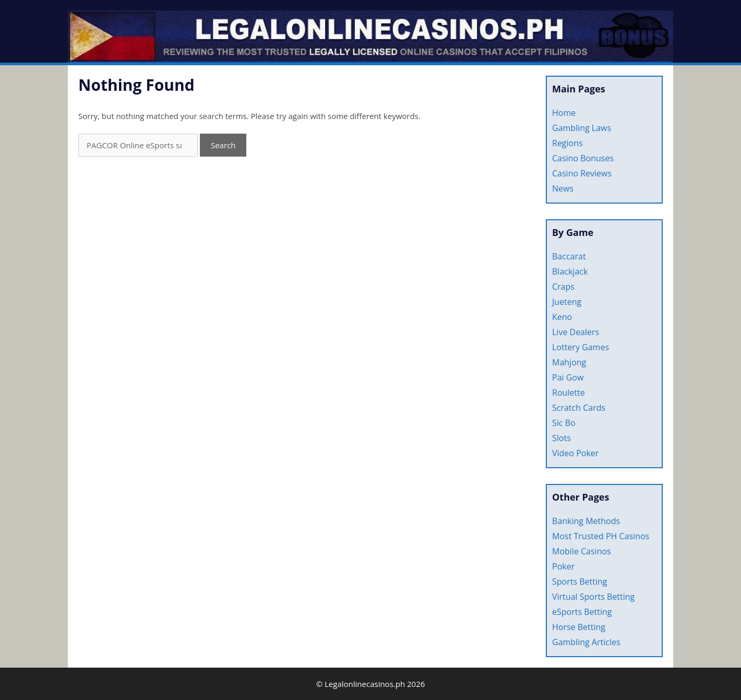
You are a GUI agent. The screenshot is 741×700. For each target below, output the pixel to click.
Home (564, 113)
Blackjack (570, 271)
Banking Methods (586, 521)
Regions (567, 143)
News (563, 188)
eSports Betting (582, 612)
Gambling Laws (582, 128)
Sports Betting (579, 582)
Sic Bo (564, 423)
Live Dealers (576, 332)
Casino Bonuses (583, 158)
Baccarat (569, 256)
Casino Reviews (582, 173)
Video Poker (575, 453)
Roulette (569, 393)
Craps (563, 287)
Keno (562, 317)
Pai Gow (568, 377)
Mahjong (569, 362)
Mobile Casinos (582, 551)
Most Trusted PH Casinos (601, 536)
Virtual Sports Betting (593, 597)
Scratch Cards (579, 408)
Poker (563, 566)
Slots (561, 438)
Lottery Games (581, 347)
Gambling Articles (586, 642)
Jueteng (567, 302)
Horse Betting (579, 627)
